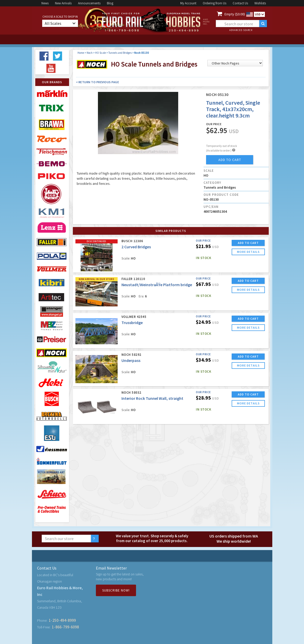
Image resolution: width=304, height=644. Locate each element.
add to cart (230, 160)
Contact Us (240, 3)
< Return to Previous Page (98, 82)
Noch (90, 53)
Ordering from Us (215, 3)
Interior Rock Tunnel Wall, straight (152, 398)
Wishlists (260, 3)
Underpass (131, 360)
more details (248, 252)
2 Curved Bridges (136, 247)
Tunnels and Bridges (120, 53)
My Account (188, 3)
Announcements (89, 3)
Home (81, 53)
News (45, 3)
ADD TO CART (248, 243)
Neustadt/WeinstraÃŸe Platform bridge (157, 285)
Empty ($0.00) (235, 14)
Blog (110, 3)
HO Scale (100, 53)
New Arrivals (63, 3)
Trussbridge (132, 323)
